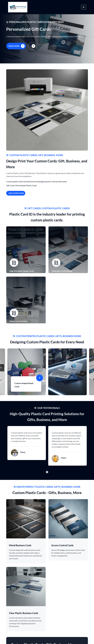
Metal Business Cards (20, 547)
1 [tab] (47, 473)
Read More (17, 46)
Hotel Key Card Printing (62, 272)
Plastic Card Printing (18, 322)
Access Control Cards (62, 547)
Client (23, 453)
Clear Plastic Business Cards (24, 614)
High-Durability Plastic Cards (22, 272)
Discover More (16, 193)
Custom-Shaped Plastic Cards (24, 386)
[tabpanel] (27, 444)
